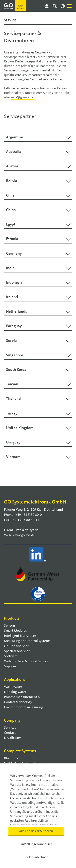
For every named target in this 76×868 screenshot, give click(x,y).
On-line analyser (16, 646)
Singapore (15, 355)
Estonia (12, 239)
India (10, 268)
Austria (12, 166)
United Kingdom (20, 428)
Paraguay (14, 326)
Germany (14, 253)
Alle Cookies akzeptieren (36, 831)
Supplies (10, 666)
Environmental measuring (24, 707)
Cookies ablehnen (36, 857)
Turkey (12, 413)
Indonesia (14, 282)
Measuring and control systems (27, 641)
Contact (10, 733)
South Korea (16, 370)
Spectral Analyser (17, 651)
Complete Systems (20, 751)
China (11, 210)
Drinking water (15, 692)
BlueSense (12, 758)
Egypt (11, 224)
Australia (14, 152)
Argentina (14, 137)
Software (11, 656)
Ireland (12, 297)
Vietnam (13, 457)
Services (10, 728)
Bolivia (12, 181)
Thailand (13, 399)
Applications (15, 680)
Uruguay (13, 442)
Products (12, 618)
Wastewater (13, 687)
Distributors (13, 738)
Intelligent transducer (20, 636)
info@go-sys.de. (22, 97)
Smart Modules (15, 631)
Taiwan (12, 384)
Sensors (10, 626)
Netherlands (17, 311)
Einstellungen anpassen (36, 844)
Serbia (11, 341)
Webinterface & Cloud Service (26, 661)
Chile (10, 195)
